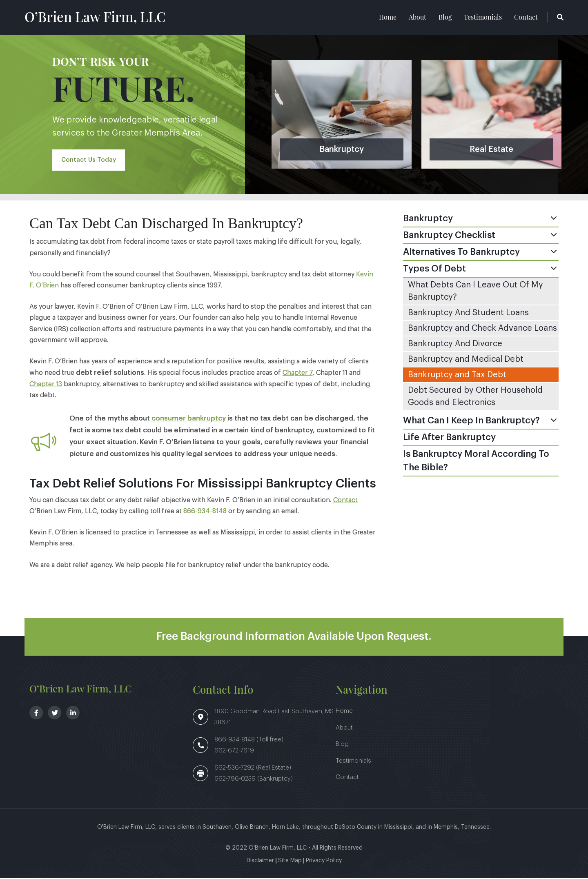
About (418, 18)
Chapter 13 (46, 385)
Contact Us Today (90, 161)
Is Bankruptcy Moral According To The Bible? (476, 462)
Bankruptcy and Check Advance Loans (482, 329)
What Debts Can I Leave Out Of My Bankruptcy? (476, 292)
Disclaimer (260, 862)
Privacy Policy (324, 862)
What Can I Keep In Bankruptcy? (471, 422)
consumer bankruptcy (189, 419)
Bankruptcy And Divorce (455, 345)
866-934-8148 (205, 512)
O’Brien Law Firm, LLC (101, 17)
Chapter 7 (297, 374)
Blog (445, 18)
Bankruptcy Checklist (449, 236)
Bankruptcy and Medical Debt (466, 361)
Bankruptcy (428, 220)
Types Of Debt (434, 270)
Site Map (290, 862)
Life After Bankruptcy (449, 438)
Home (388, 18)
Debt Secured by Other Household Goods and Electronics (475, 398)
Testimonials (483, 18)
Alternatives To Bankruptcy (461, 253)
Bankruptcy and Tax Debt (457, 376)
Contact (526, 18)
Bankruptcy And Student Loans (468, 314)
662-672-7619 (234, 752)
